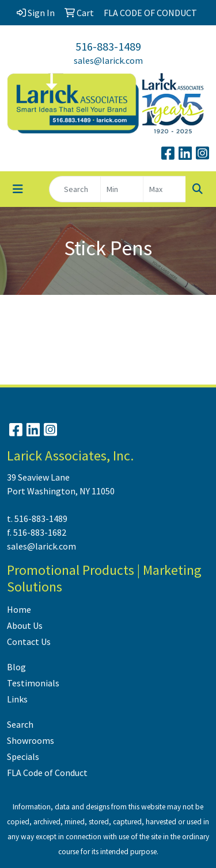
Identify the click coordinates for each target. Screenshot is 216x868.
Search (20, 724)
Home (19, 609)
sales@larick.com (108, 60)
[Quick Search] (75, 189)
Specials (23, 756)
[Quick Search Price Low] (122, 189)
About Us (25, 625)
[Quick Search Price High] (164, 189)
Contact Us (29, 642)
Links (17, 699)
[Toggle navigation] (18, 189)
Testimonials (33, 683)
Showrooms (31, 740)
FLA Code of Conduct (47, 773)
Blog (16, 667)
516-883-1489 (108, 46)
